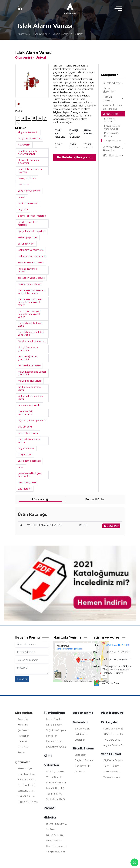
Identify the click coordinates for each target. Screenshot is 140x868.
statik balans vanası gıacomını (28, 162)
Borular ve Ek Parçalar (82, 729)
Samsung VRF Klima (26, 791)
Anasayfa (23, 34)
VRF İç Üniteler (55, 777)
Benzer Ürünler (95, 499)
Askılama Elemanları (81, 772)
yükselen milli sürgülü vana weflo (30, 475)
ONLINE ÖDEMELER (25, 747)
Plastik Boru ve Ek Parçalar (112, 107)
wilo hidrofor (25, 489)
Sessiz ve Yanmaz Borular (113, 729)
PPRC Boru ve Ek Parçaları (113, 735)
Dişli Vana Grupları (109, 120)
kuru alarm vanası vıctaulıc (28, 270)
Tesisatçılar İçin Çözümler (26, 775)
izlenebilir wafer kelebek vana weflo (31, 334)
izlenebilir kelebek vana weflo (31, 325)
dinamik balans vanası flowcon (30, 171)
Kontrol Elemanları (56, 783)
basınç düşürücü (27, 178)
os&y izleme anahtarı (29, 139)
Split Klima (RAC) (55, 799)
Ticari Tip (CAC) (54, 794)
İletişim (22, 752)
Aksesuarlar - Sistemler (53, 841)
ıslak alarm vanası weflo (31, 250)
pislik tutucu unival (28, 433)
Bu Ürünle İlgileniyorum (75, 157)
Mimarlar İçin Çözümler (25, 769)
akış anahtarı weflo (28, 132)
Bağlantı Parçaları (84, 760)
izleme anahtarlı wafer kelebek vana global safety (30, 302)
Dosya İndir (111, 526)
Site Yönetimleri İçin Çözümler (26, 786)
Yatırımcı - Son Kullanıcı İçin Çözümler (25, 780)
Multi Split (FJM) (55, 788)
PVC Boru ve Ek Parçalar (112, 740)
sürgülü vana (25, 455)
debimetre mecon (28, 203)
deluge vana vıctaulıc (30, 284)
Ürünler (79, 34)
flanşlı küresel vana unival (32, 341)
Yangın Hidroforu (55, 852)
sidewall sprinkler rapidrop (32, 216)
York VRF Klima (26, 796)
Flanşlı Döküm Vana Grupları (112, 127)
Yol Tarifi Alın (106, 683)
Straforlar (80, 740)
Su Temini (52, 829)
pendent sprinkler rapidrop (28, 224)
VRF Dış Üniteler (55, 772)
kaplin (21, 467)
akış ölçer (23, 210)
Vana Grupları (40, 34)
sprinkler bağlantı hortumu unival (27, 152)
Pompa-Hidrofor (108, 98)
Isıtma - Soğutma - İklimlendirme (57, 824)
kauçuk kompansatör (30, 405)
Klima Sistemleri (109, 90)
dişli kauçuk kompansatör (32, 421)
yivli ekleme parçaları (29, 461)
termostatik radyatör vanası (29, 441)
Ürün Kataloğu (40, 499)
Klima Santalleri (55, 725)
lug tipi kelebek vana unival (29, 388)
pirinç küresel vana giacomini (28, 349)
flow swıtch (24, 145)
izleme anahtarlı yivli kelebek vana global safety (29, 314)
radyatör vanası (26, 448)
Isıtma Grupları (54, 719)
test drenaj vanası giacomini (28, 358)
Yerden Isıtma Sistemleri (111, 149)
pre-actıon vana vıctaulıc (31, 278)
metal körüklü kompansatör (26, 413)
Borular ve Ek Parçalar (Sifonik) (84, 766)
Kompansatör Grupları (112, 135)
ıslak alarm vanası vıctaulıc (32, 256)
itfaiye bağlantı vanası (30, 381)
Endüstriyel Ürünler (57, 747)
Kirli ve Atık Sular (55, 835)
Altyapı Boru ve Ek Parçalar (113, 746)
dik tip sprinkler (26, 244)
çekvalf (22, 197)
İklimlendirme (112, 83)
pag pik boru (25, 427)
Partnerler (23, 736)
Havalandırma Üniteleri (54, 742)
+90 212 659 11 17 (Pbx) (117, 645)
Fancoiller (51, 736)
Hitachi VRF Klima (28, 802)
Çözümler (23, 730)
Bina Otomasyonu (56, 846)
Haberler (22, 741)
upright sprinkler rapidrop (32, 231)
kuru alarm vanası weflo (31, 262)
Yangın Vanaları (61, 34)
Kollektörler (81, 734)
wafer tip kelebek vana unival (30, 398)
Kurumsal (23, 725)
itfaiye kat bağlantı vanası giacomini (32, 373)
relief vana (24, 185)
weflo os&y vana (27, 482)
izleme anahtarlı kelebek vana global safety (31, 292)
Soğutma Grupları (56, 730)
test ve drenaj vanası (29, 365)
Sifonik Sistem (112, 156)
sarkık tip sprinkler (28, 237)
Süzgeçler (80, 755)
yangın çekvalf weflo (29, 191)
